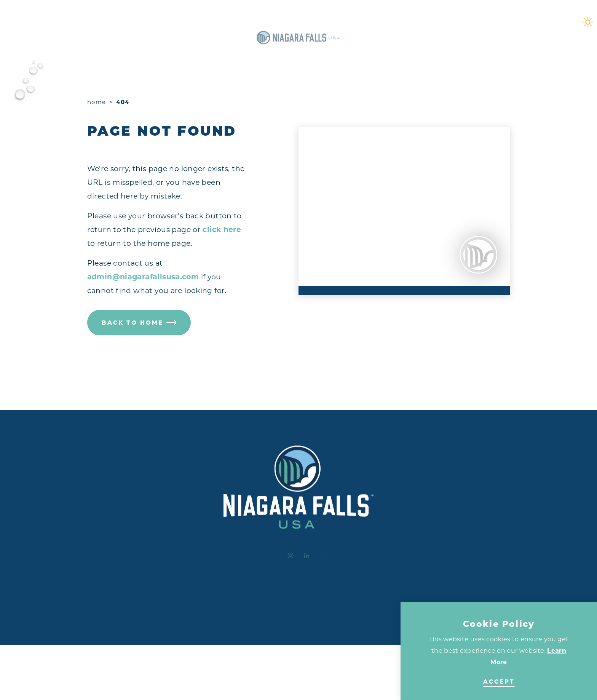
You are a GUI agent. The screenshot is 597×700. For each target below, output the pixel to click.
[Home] (298, 22)
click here (222, 230)
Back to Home (139, 323)
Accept (499, 682)
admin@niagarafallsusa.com (143, 277)
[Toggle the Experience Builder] (58, 22)
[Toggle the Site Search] (544, 22)
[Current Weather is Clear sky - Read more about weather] (516, 22)
